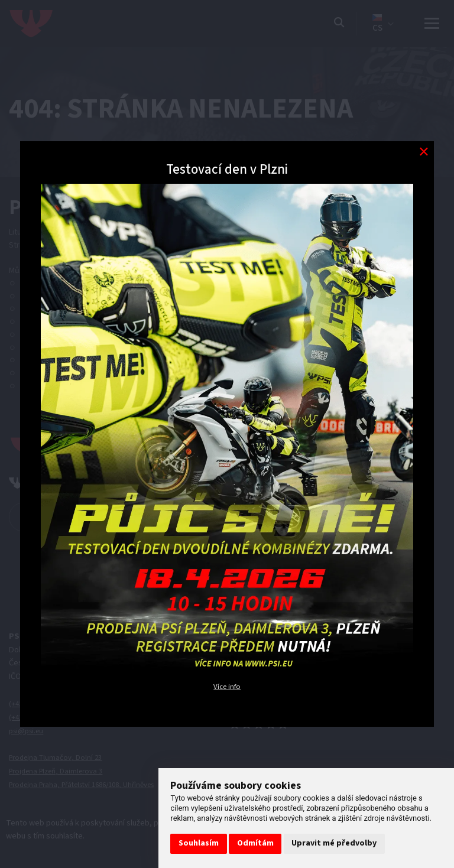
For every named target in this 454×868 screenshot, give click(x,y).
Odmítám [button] (255, 843)
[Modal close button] (424, 152)
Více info (227, 686)
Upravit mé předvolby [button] (334, 843)
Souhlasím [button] (199, 843)
